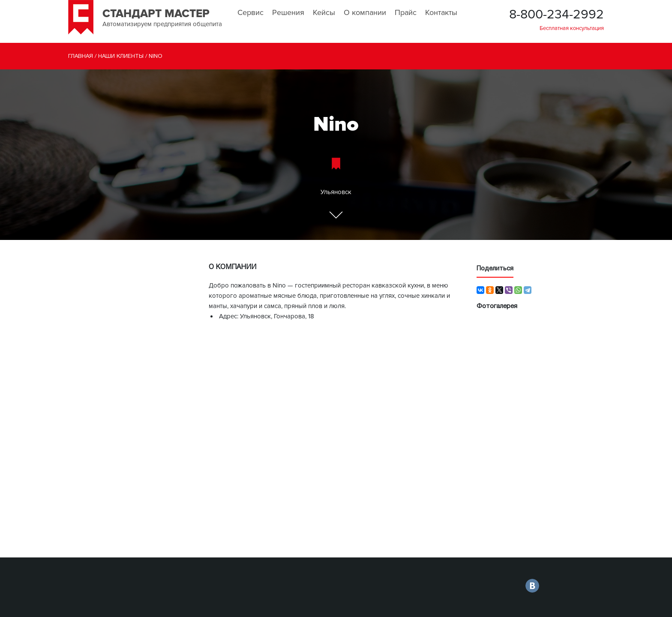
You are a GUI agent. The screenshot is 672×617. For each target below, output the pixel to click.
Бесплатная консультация (572, 28)
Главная (81, 57)
